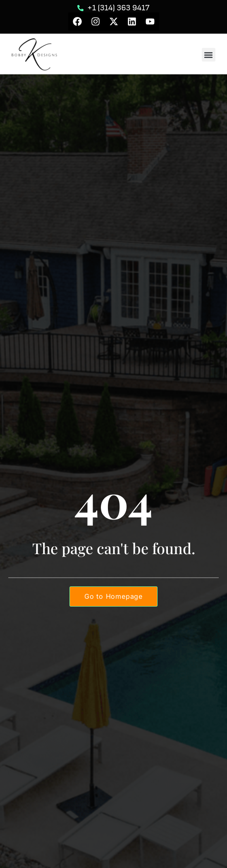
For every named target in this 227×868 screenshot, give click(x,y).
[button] (209, 55)
